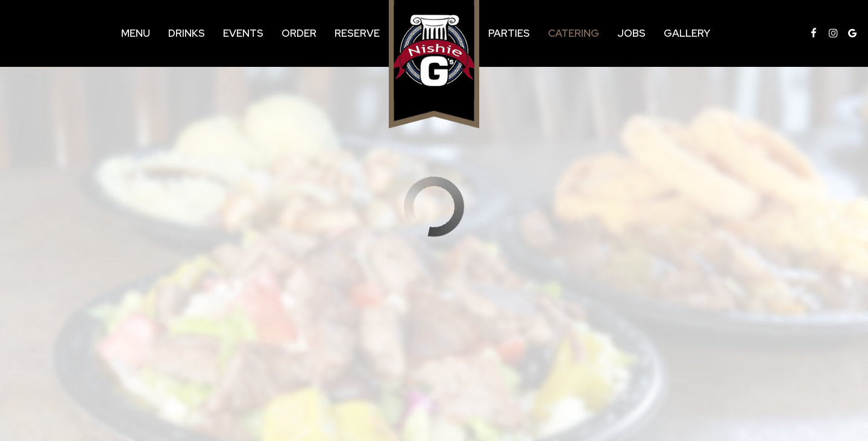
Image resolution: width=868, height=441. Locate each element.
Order (299, 33)
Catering (574, 33)
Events (243, 33)
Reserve (357, 33)
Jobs (631, 33)
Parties (509, 33)
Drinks (187, 33)
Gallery (687, 33)
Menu (136, 33)
